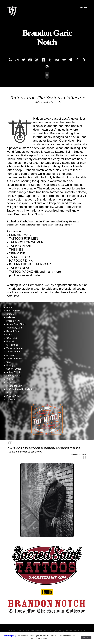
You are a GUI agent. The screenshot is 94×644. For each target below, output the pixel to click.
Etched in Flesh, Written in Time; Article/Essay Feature (43, 221)
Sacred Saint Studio (16, 324)
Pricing (10, 365)
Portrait (10, 341)
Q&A (9, 362)
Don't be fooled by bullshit (19, 389)
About (9, 307)
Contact (10, 314)
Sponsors (11, 382)
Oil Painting (12, 345)
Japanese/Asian (15, 327)
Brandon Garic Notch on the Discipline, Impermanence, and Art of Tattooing (39, 225)
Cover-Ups (12, 338)
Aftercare (11, 355)
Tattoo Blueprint (15, 358)
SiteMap (11, 399)
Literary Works (14, 375)
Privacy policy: (11, 636)
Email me (75, 292)
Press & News (13, 310)
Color (9, 334)
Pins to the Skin (14, 386)
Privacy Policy (13, 396)
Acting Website (14, 372)
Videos (10, 379)
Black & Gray (13, 331)
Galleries (11, 317)
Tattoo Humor (13, 351)
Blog (9, 392)
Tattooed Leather (15, 348)
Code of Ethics (14, 368)
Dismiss (86, 638)
